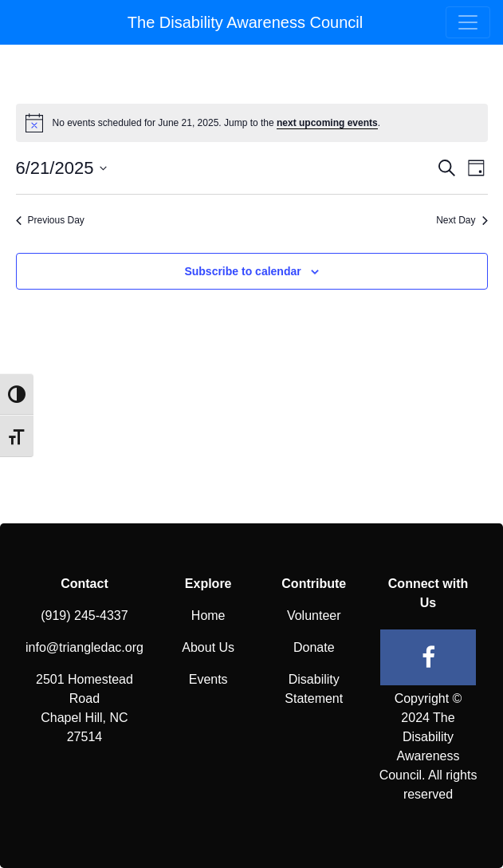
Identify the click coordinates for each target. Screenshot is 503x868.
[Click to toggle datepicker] (62, 168)
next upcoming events (327, 123)
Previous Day (50, 220)
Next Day (462, 220)
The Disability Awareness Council (245, 22)
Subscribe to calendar (242, 271)
